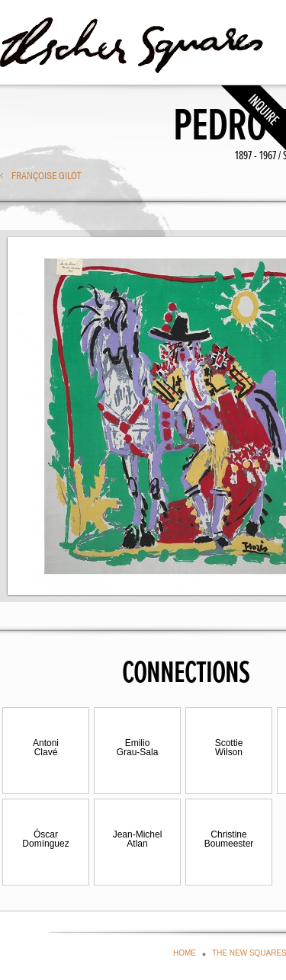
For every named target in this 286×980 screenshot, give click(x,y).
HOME (185, 953)
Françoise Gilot (46, 175)
